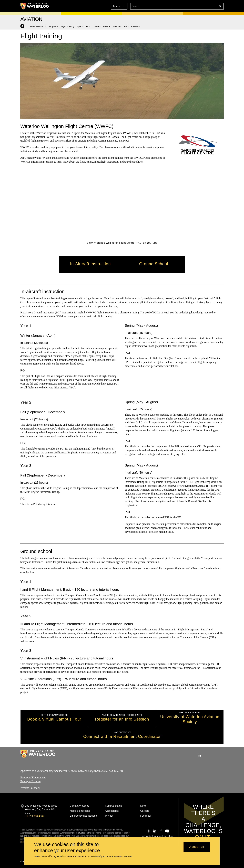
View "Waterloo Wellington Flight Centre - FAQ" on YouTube (122, 243)
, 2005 (88, 771)
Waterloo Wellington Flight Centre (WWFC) (109, 133)
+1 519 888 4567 (35, 816)
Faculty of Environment (33, 777)
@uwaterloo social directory (158, 836)
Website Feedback (30, 788)
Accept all (197, 847)
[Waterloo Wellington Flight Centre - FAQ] (122, 205)
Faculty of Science (30, 781)
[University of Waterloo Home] (35, 6)
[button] (196, 6)
